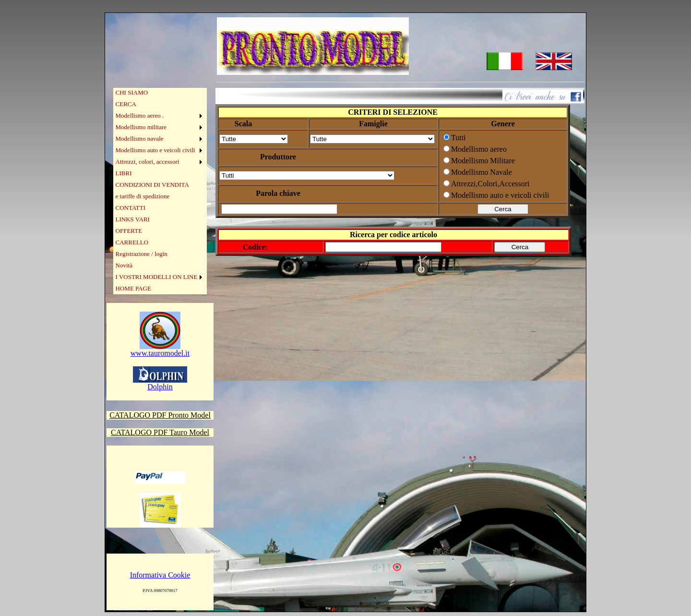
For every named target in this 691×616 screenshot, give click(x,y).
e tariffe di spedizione (143, 196)
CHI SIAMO (132, 92)
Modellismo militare (141, 127)
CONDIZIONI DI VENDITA (152, 185)
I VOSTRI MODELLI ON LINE (157, 277)
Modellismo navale (140, 139)
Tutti (459, 138)
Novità (124, 265)
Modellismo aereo (479, 149)
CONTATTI (131, 208)
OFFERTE (129, 231)
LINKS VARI (133, 219)
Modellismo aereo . (140, 115)
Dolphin (160, 383)
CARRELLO (132, 242)
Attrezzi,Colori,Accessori (490, 184)
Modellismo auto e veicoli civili (155, 150)
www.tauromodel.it (160, 350)
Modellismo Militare (483, 161)
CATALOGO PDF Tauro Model (160, 432)
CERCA (126, 104)
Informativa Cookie (160, 575)
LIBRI (124, 173)
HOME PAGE (133, 288)
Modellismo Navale (482, 172)
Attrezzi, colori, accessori (148, 162)
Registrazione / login (142, 254)
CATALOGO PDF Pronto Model (160, 415)
